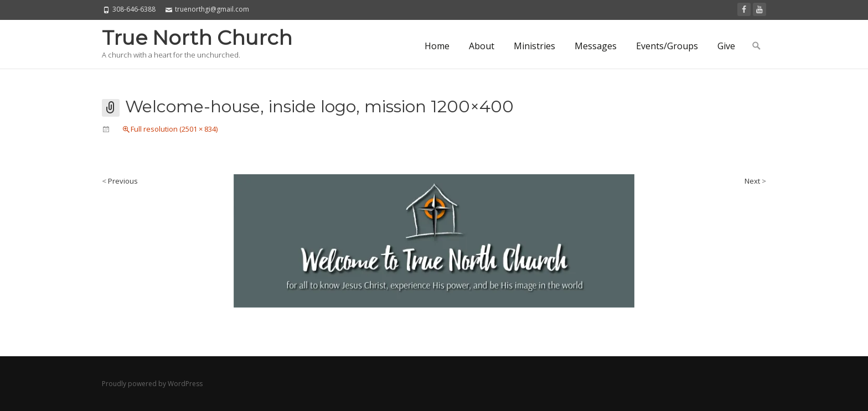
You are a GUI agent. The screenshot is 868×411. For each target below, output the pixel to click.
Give (726, 46)
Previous (120, 181)
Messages (596, 46)
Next (755, 181)
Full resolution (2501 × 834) (174, 129)
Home (437, 46)
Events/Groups (667, 46)
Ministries (534, 46)
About (482, 46)
